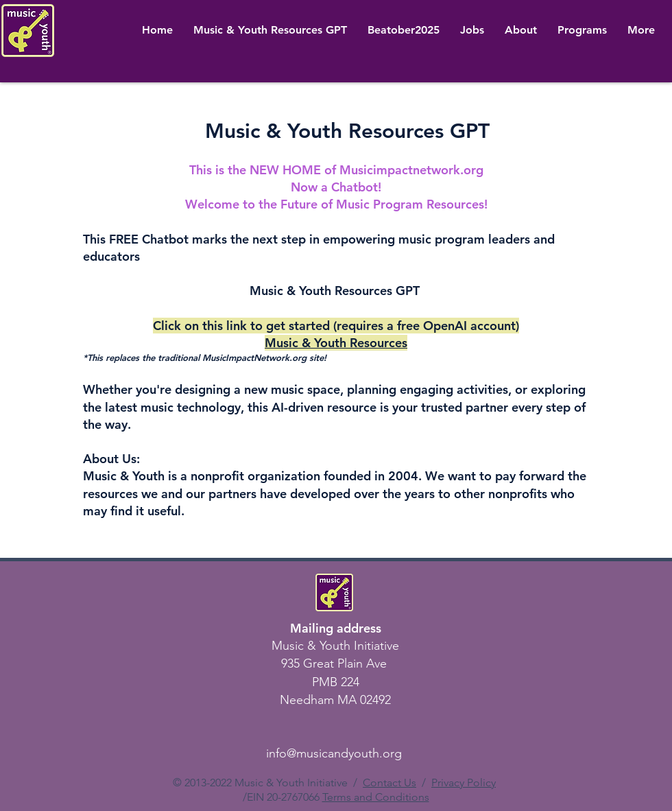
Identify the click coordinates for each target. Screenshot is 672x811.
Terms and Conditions (376, 797)
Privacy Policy (464, 783)
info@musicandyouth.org (334, 753)
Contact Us (389, 783)
